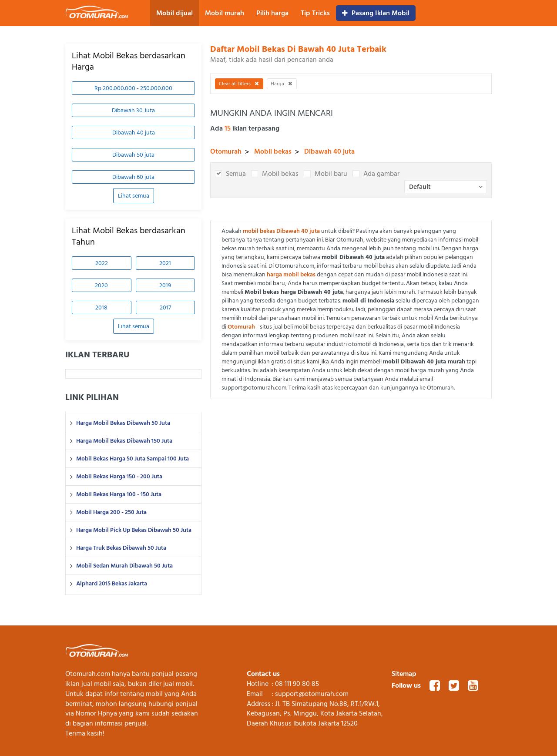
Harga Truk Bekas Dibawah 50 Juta (121, 548)
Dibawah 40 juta (134, 133)
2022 (102, 263)
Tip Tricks (315, 13)
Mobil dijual (174, 13)
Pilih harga (272, 13)
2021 (165, 263)
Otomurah (226, 151)
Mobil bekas (273, 151)
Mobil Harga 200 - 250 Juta (111, 512)
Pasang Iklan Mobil (376, 13)
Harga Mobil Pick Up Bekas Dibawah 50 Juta (134, 530)
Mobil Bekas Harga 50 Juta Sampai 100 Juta (133, 459)
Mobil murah (225, 13)
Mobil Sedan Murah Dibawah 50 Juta (124, 566)
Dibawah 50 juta (133, 155)
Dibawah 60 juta (133, 177)
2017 (165, 307)
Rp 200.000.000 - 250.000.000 (133, 88)
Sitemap (404, 674)
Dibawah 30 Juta (133, 110)
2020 (101, 285)
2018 (101, 307)
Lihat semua (134, 196)
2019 (165, 285)
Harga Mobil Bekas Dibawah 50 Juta (123, 423)
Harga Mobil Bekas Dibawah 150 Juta (124, 441)
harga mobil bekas (291, 274)
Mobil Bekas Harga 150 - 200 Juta (119, 477)
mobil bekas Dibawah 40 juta (281, 231)
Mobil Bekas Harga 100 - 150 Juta (119, 494)
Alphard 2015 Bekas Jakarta (112, 584)
